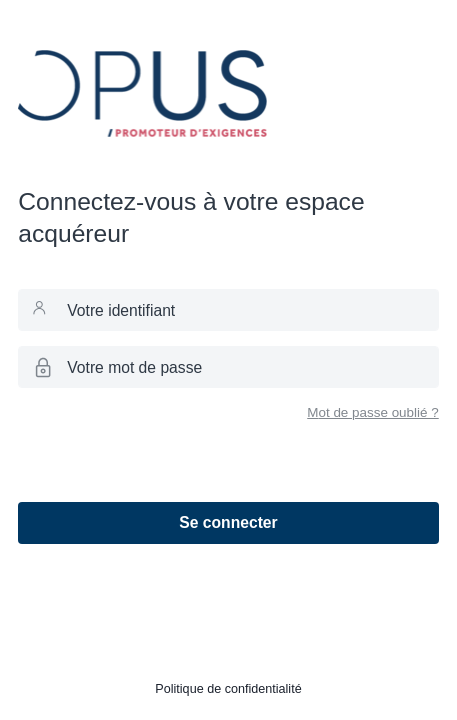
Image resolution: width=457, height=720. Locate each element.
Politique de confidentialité (228, 689)
